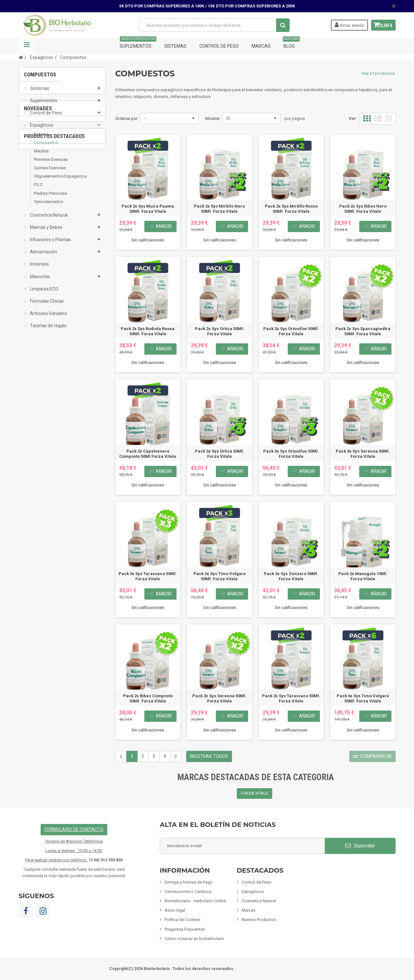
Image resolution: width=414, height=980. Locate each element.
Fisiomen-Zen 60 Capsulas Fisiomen (62, 598)
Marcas (261, 46)
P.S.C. (39, 189)
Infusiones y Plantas (50, 244)
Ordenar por (126, 118)
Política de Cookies (183, 920)
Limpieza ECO (44, 293)
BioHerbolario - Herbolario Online (195, 901)
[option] (62, 421)
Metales (41, 156)
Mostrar (212, 118)
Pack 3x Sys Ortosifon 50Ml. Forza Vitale (291, 454)
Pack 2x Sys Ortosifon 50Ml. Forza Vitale (291, 331)
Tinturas (41, 139)
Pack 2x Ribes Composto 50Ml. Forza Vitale (148, 698)
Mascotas (39, 281)
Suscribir (360, 846)
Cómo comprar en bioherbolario (194, 939)
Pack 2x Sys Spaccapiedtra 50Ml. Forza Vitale (363, 331)
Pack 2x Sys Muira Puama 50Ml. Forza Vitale (148, 209)
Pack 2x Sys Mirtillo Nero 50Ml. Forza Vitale (219, 209)
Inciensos (39, 269)
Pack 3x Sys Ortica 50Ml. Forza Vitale (220, 454)
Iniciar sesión (347, 25)
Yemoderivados (48, 206)
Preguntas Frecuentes (185, 929)
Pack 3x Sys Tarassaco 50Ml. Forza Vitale (148, 576)
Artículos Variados (48, 318)
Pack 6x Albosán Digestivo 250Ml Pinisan (62, 460)
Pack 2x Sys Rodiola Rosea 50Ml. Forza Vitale (148, 331)
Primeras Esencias (51, 164)
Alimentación (43, 257)
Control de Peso (219, 46)
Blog (291, 43)
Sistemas (175, 46)
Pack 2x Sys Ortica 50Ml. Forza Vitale (220, 331)
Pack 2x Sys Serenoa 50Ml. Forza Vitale (219, 698)
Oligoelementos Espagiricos (60, 181)
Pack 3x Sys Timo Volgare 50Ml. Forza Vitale (220, 576)
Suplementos (138, 43)
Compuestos (46, 147)
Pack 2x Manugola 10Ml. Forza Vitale (363, 576)
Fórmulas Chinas (46, 306)
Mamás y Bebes (46, 232)
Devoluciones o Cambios (188, 892)
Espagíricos (41, 130)
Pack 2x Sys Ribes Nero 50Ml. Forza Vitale (363, 209)
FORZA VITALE (255, 793)
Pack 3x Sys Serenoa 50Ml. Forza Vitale (363, 454)
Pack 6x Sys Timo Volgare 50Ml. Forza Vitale (363, 698)
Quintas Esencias (50, 172)
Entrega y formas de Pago (189, 882)
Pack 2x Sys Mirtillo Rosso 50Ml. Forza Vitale (291, 209)
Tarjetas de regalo (48, 330)
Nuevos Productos (259, 920)
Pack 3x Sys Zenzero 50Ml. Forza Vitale (291, 576)
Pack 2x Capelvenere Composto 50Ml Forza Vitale (148, 454)
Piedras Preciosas (50, 198)
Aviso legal (175, 910)
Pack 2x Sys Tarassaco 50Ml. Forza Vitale (291, 698)
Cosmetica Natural (48, 220)
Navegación (27, 46)
